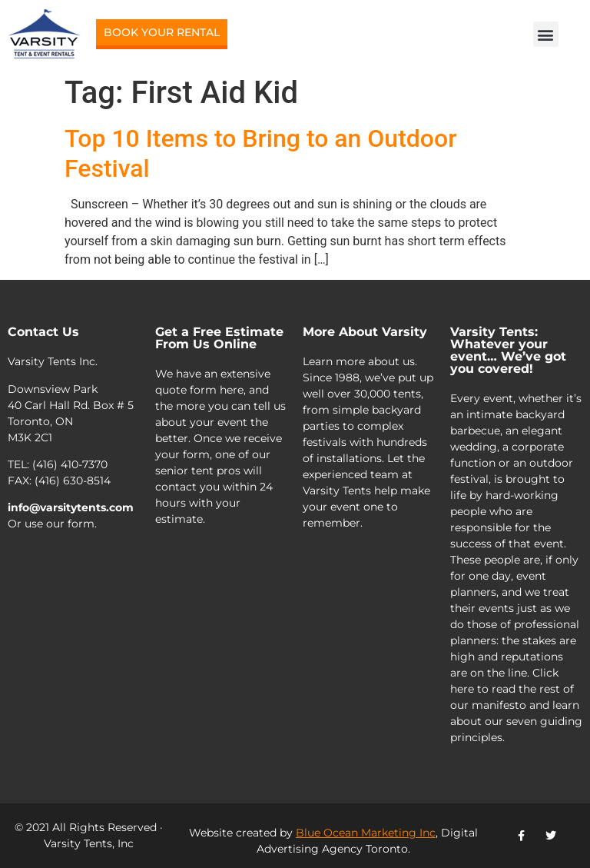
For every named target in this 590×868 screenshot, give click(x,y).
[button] (546, 34)
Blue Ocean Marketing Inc (366, 833)
